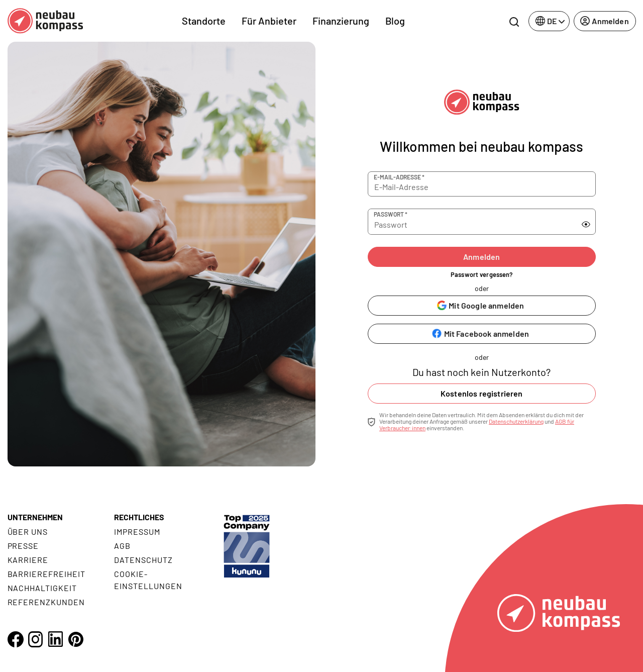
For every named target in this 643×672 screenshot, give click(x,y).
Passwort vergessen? (481, 274)
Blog (395, 21)
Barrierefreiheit (46, 574)
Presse (23, 546)
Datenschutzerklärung (516, 421)
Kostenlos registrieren (482, 393)
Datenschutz (143, 560)
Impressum (137, 532)
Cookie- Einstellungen (148, 580)
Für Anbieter (269, 21)
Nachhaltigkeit (42, 588)
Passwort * (391, 214)
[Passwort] (470, 222)
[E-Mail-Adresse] (482, 184)
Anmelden (481, 257)
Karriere (28, 560)
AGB (122, 546)
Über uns (28, 532)
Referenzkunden (46, 602)
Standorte (204, 21)
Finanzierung (341, 21)
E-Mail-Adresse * (399, 177)
